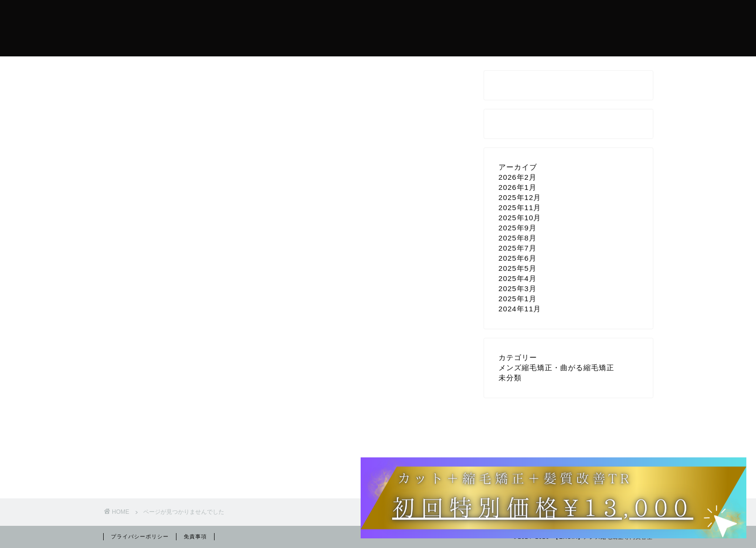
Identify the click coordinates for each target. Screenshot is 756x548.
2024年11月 (520, 309)
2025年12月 (520, 197)
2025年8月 (518, 238)
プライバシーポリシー (140, 536)
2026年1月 (518, 187)
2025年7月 (518, 248)
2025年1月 (518, 299)
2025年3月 (518, 288)
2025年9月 (518, 228)
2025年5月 (518, 268)
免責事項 (195, 536)
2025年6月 (518, 258)
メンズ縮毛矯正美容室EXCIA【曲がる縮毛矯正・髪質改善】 (158, 28)
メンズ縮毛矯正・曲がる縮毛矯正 (196, 456)
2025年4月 (518, 278)
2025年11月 (520, 207)
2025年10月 (520, 218)
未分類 (153, 467)
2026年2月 (518, 177)
